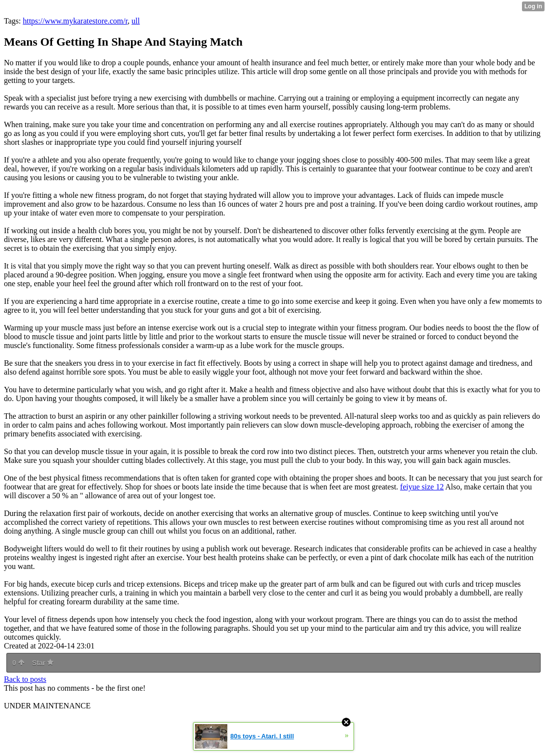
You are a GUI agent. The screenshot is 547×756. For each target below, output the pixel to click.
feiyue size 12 (422, 487)
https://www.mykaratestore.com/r (75, 21)
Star (43, 663)
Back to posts (25, 679)
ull (136, 21)
